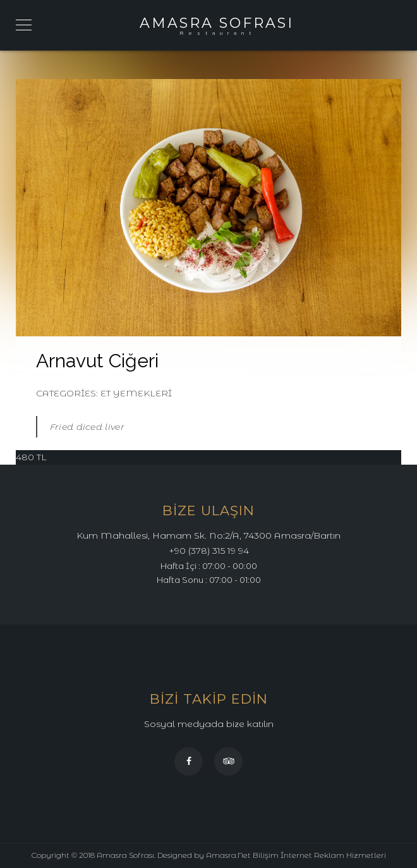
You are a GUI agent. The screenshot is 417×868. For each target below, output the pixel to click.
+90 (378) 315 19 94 (209, 551)
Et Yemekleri (136, 393)
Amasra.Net (228, 855)
